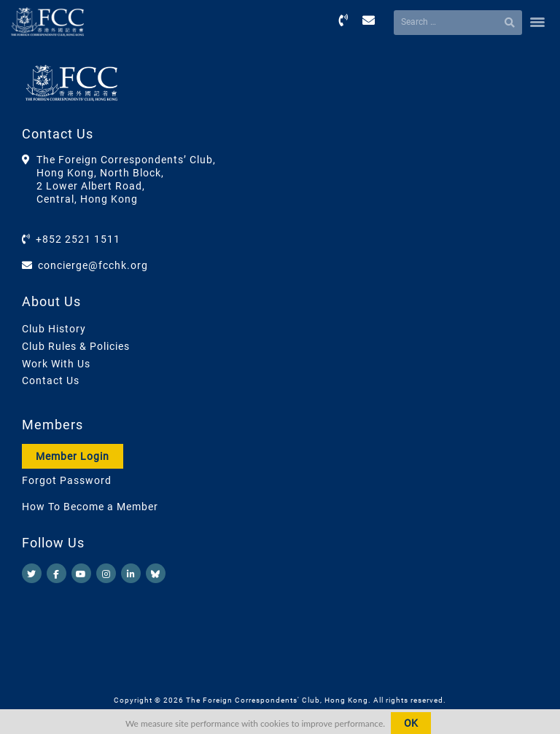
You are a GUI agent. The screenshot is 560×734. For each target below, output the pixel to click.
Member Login (73, 456)
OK (411, 723)
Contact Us (51, 380)
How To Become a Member (90, 507)
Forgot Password (67, 480)
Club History (54, 329)
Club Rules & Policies (76, 346)
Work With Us (56, 364)
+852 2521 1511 (78, 239)
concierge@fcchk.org (93, 265)
